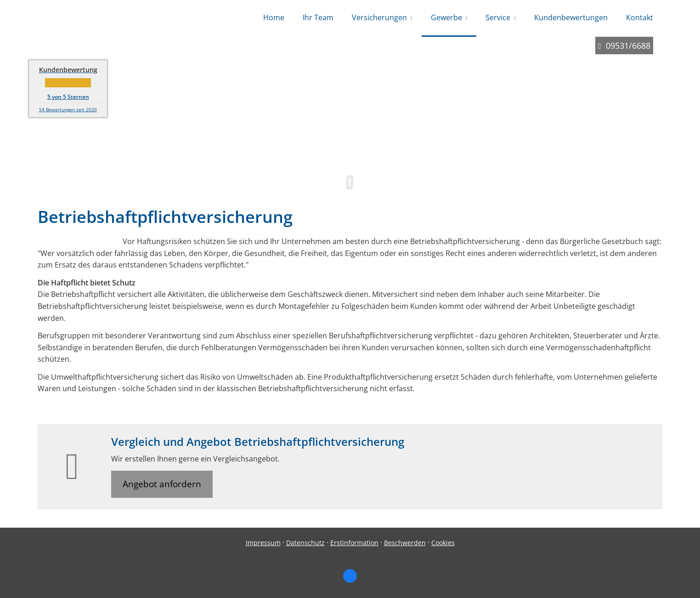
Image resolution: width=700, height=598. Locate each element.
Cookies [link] (443, 543)
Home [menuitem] (274, 17)
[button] (350, 187)
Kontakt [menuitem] (640, 17)
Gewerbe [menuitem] (446, 17)
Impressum (263, 543)
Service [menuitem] (498, 17)
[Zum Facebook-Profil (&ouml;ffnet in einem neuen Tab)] (350, 576)
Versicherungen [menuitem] (379, 17)
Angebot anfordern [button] (162, 484)
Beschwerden (405, 543)
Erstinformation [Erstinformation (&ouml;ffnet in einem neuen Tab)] (354, 543)
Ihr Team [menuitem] (318, 17)
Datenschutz (305, 543)
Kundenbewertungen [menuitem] (571, 17)
